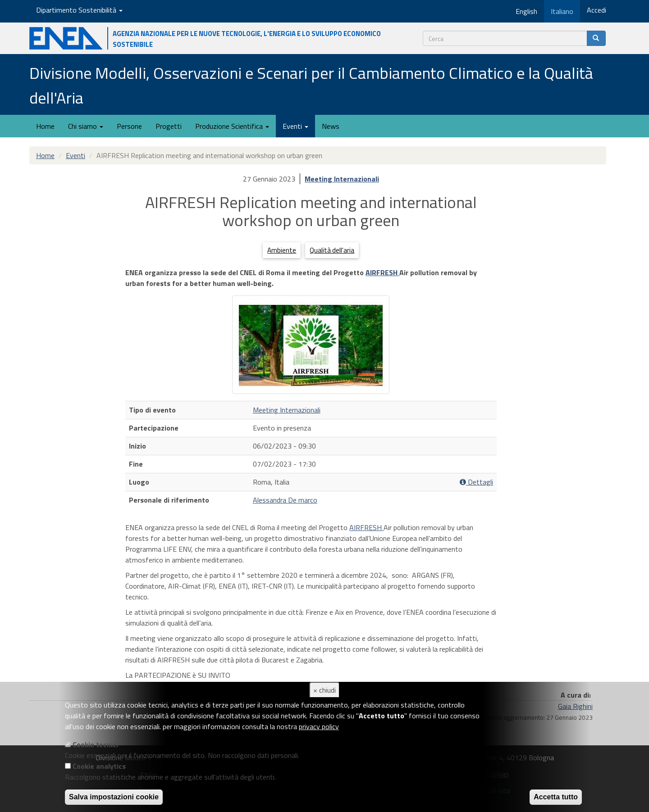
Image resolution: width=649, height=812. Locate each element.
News (331, 126)
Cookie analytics (99, 766)
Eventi (295, 126)
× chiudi (324, 690)
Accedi (596, 10)
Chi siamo (86, 126)
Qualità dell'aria (332, 250)
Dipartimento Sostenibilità (79, 10)
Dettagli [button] (476, 482)
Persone (129, 126)
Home (45, 126)
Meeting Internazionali (342, 179)
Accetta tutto (556, 797)
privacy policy (319, 726)
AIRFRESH (382, 272)
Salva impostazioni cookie (114, 797)
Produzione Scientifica (232, 126)
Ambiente (282, 250)
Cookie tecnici (95, 744)
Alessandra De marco (285, 500)
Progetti (169, 126)
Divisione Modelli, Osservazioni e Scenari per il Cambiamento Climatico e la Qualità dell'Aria (311, 85)
